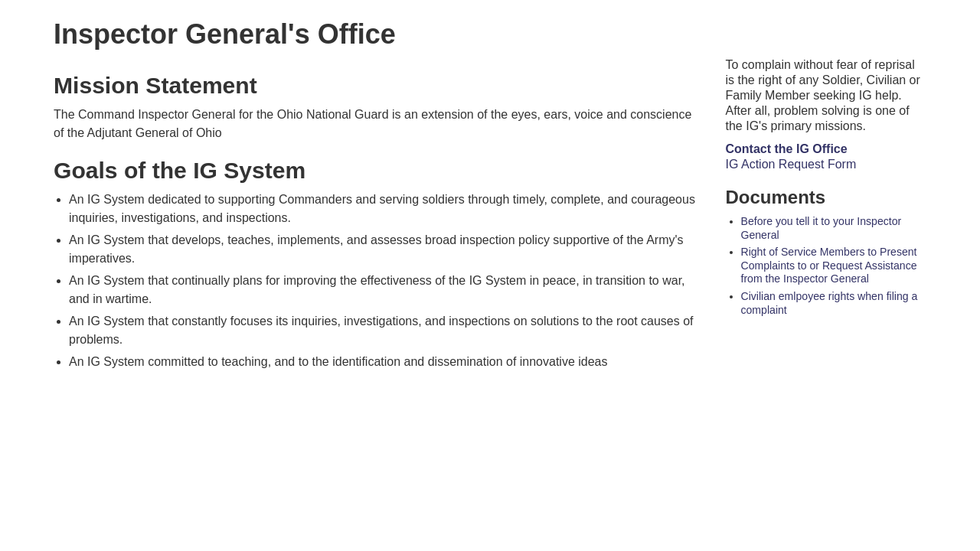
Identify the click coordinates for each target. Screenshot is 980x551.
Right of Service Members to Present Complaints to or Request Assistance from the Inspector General (829, 261)
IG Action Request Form (791, 160)
